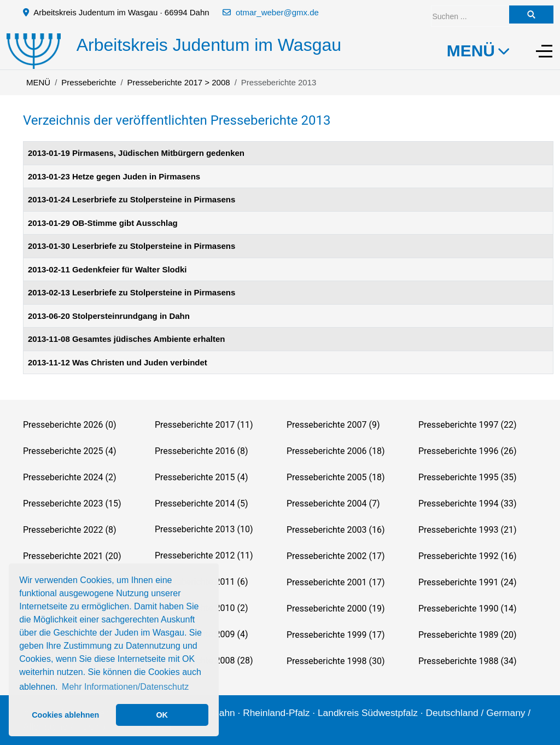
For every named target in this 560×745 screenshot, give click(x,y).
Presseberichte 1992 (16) (467, 556)
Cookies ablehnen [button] (65, 715)
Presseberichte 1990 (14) (467, 609)
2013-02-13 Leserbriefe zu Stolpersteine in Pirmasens (132, 292)
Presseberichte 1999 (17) (336, 635)
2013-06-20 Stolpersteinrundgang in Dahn (109, 316)
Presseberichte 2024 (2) (69, 477)
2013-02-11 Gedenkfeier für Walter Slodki (107, 269)
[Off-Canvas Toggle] (544, 51)
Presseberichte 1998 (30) (336, 661)
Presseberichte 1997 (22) (467, 425)
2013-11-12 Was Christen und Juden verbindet (118, 362)
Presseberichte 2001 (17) (336, 582)
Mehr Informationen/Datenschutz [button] (125, 687)
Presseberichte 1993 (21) (467, 530)
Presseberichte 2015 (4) (201, 477)
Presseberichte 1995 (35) (467, 477)
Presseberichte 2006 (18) (336, 451)
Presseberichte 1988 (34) (467, 661)
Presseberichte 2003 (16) (336, 530)
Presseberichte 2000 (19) (336, 609)
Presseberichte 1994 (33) (467, 504)
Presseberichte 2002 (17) (336, 556)
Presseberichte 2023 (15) (72, 504)
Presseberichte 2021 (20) (72, 556)
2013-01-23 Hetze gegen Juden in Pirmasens (114, 176)
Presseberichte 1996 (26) (467, 451)
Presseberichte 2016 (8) (201, 451)
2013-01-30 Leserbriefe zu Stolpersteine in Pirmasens (132, 246)
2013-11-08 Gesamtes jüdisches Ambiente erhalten (126, 339)
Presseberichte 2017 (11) (204, 425)
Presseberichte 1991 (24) (467, 582)
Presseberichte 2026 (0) (69, 425)
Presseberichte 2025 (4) (69, 451)
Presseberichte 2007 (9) (333, 425)
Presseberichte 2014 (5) (201, 504)
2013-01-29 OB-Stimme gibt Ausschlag (103, 223)
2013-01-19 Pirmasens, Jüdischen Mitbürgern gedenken (136, 153)
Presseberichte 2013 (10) (204, 529)
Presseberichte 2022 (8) (69, 530)
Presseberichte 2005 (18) (336, 477)
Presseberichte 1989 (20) (467, 635)
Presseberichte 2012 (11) (204, 555)
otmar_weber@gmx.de (277, 12)
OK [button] (162, 715)
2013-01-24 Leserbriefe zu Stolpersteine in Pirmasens (132, 199)
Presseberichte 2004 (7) (333, 504)
